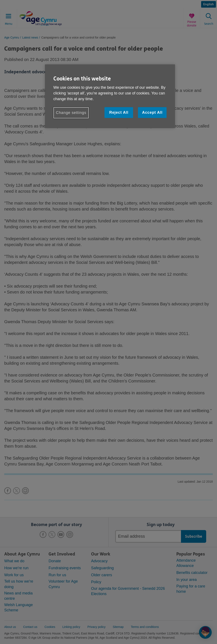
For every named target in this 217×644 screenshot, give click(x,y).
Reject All (119, 112)
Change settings (71, 113)
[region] (110, 96)
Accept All (152, 112)
